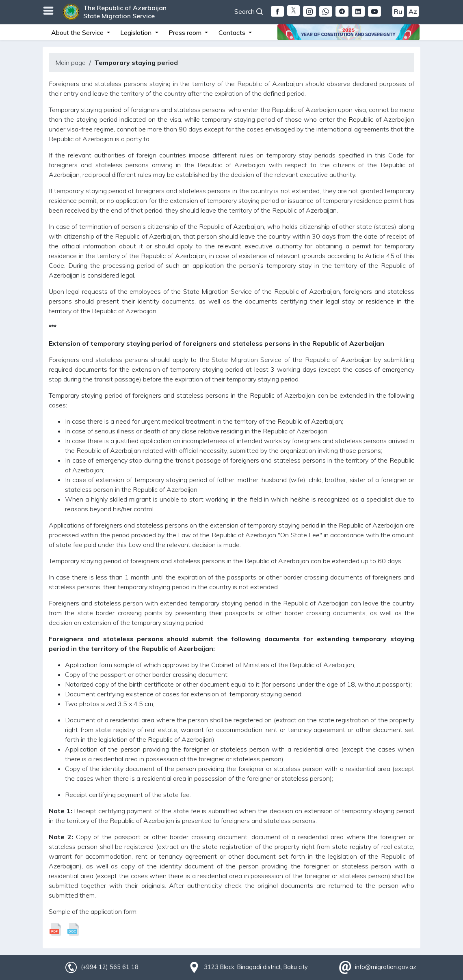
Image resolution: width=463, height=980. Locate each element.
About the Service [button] (78, 32)
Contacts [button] (233, 32)
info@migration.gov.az (386, 967)
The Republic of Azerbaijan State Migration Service (125, 12)
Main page (70, 62)
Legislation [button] (137, 32)
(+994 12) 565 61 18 (110, 967)
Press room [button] (186, 32)
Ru (398, 11)
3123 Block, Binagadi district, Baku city (256, 967)
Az (413, 11)
